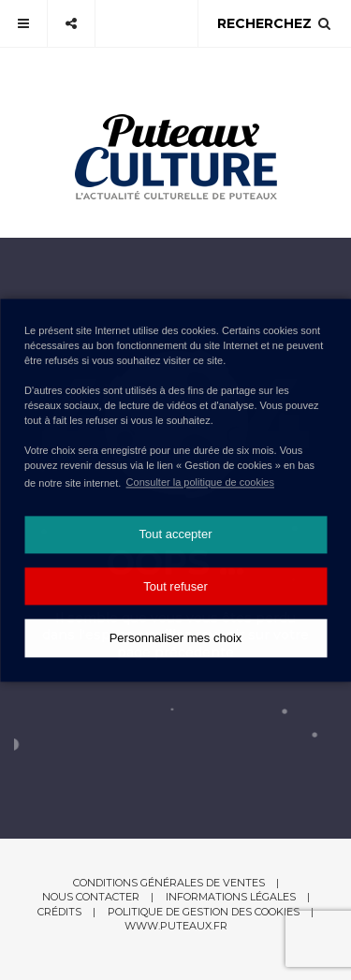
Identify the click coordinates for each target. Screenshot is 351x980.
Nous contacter (91, 897)
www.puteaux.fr (176, 926)
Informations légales (231, 897)
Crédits (59, 912)
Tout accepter (175, 535)
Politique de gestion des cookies (204, 912)
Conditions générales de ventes (169, 883)
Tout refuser (175, 586)
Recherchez (275, 23)
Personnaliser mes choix (176, 638)
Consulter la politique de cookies (200, 482)
